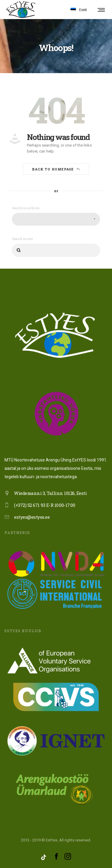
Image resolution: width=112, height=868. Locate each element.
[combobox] (56, 219)
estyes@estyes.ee (32, 517)
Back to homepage (56, 169)
